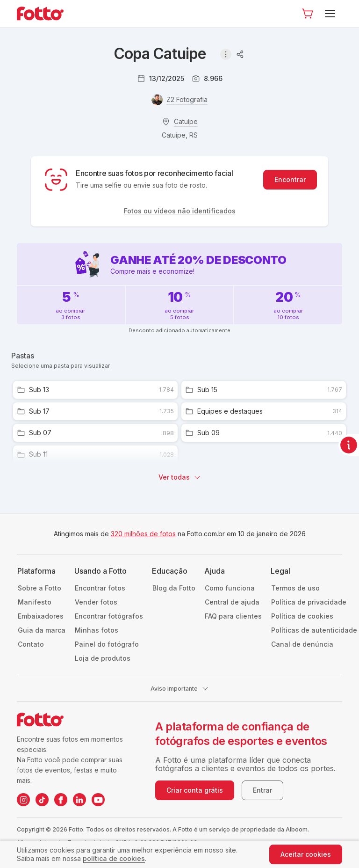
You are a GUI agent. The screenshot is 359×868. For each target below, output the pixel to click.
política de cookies (114, 858)
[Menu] (332, 14)
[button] (308, 14)
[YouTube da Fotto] (98, 800)
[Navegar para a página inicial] (48, 14)
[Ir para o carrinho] (308, 14)
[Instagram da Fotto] (23, 800)
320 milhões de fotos (143, 534)
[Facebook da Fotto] (61, 800)
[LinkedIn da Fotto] (79, 800)
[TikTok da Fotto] (42, 800)
